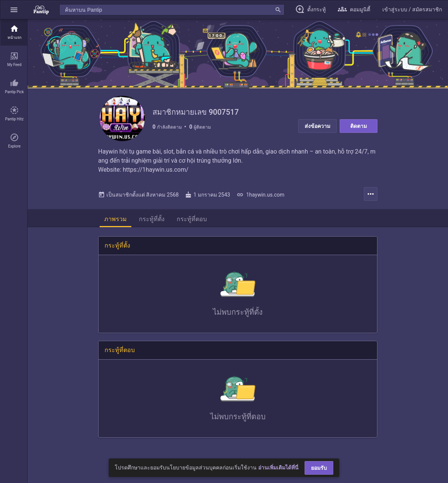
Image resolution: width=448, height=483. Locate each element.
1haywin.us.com (261, 195)
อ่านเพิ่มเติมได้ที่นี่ (278, 468)
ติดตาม (359, 126)
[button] (14, 10)
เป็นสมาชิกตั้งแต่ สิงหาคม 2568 (138, 195)
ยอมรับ (319, 468)
